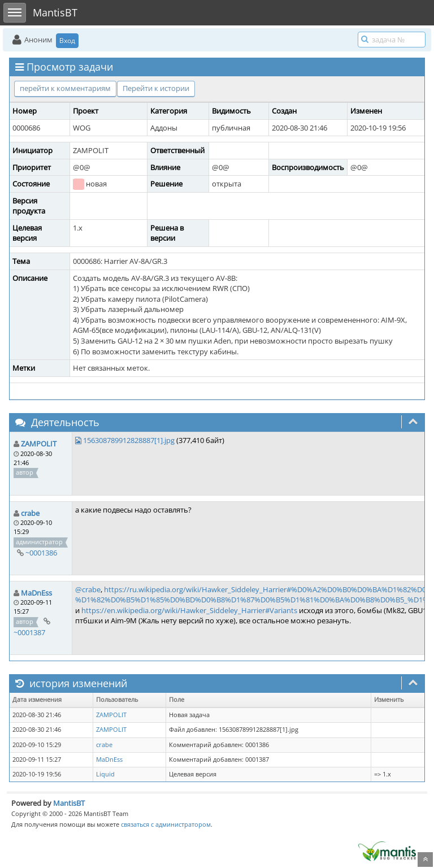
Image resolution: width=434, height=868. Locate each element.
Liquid (105, 774)
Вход (67, 40)
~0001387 (29, 632)
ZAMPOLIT (39, 444)
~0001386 (41, 553)
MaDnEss (36, 593)
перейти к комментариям (65, 88)
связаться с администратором (166, 824)
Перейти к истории (156, 88)
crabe (30, 513)
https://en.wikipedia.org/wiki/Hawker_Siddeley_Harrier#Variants (189, 610)
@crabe (88, 589)
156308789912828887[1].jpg (129, 440)
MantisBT (69, 803)
